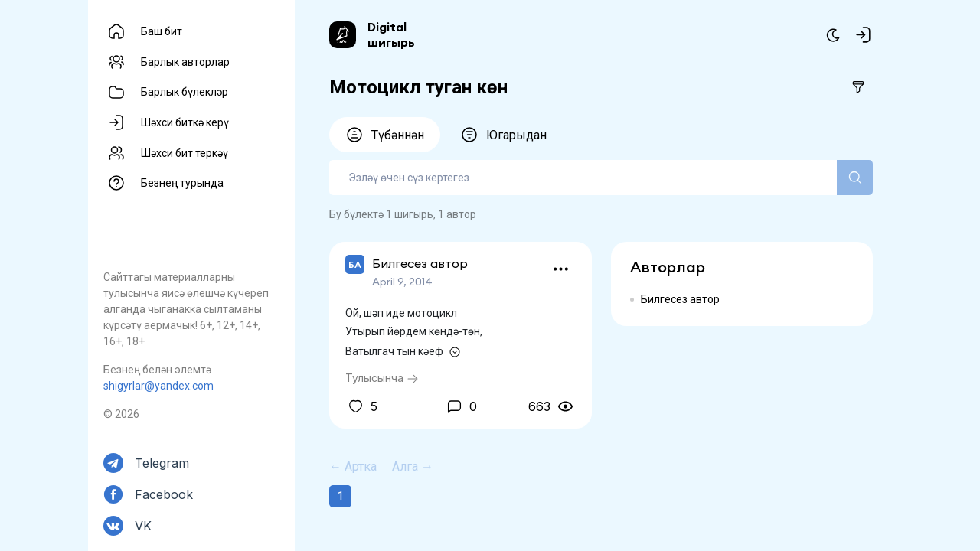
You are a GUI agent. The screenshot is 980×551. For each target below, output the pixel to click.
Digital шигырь (391, 34)
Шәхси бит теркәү (185, 153)
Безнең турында (182, 183)
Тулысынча (382, 378)
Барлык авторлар (185, 62)
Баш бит (162, 31)
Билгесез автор (680, 299)
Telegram (162, 463)
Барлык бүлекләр (185, 92)
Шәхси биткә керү (185, 122)
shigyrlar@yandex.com (158, 386)
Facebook (164, 494)
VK (143, 526)
